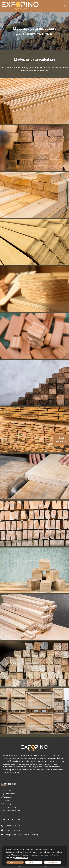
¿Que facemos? (9, 794)
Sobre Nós (7, 790)
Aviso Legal (8, 804)
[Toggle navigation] (65, 6)
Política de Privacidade (12, 811)
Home (20, 34)
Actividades (7, 797)
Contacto (6, 800)
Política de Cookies (10, 807)
